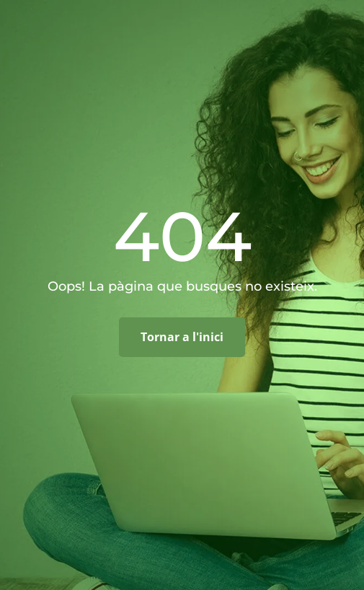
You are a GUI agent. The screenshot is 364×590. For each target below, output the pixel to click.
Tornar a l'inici (182, 337)
